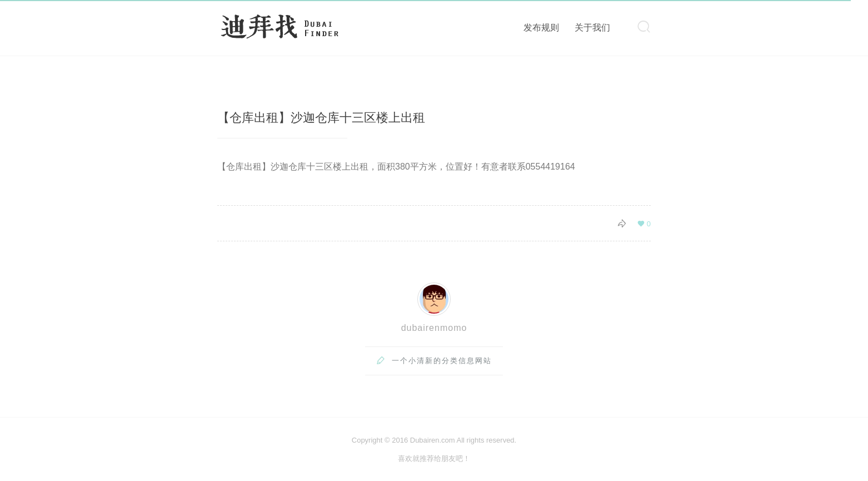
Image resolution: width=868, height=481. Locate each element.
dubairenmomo (434, 328)
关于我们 (592, 28)
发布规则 (541, 28)
